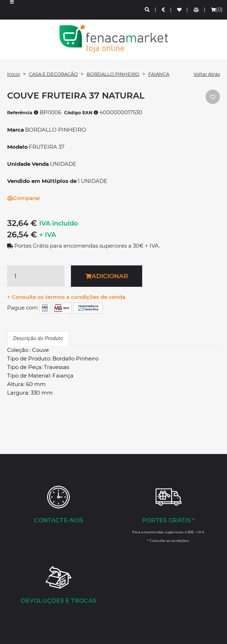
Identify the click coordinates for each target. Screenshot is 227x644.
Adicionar (107, 276)
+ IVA (48, 235)
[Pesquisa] (148, 10)
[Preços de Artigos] (164, 10)
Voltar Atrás (207, 74)
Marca (16, 130)
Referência (23, 113)
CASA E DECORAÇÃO (53, 74)
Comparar (24, 198)
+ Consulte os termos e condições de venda (66, 297)
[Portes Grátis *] (169, 514)
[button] (12, 10)
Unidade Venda (28, 164)
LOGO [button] (113, 39)
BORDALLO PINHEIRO (113, 74)
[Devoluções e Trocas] (59, 586)
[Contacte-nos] (59, 505)
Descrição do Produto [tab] (38, 338)
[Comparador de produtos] (197, 10)
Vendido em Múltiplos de (42, 181)
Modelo (17, 147)
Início (14, 74)
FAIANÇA (159, 74)
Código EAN (81, 113)
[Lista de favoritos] (180, 10)
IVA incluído (59, 223)
